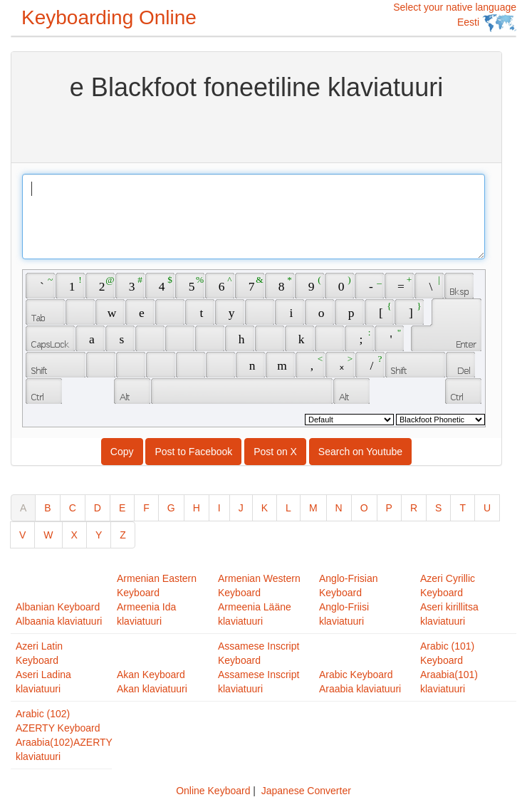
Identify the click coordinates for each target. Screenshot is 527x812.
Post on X (275, 452)
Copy (122, 452)
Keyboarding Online (109, 17)
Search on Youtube (360, 452)
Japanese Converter (306, 791)
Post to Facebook (193, 452)
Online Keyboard (213, 791)
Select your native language (455, 17)
